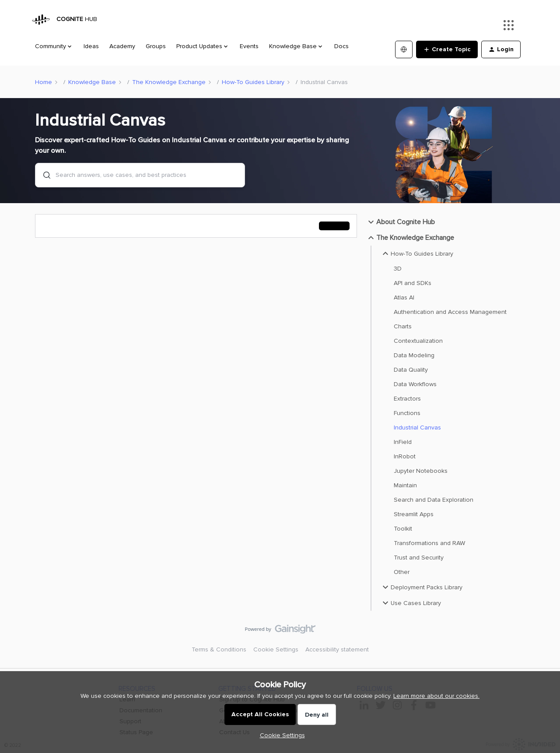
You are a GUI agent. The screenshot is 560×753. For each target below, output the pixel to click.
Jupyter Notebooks (421, 471)
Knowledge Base (92, 82)
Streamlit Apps (414, 514)
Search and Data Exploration (434, 500)
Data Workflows (415, 384)
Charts (403, 326)
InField (403, 442)
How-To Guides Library (253, 82)
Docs (341, 46)
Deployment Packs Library (421, 587)
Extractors (407, 399)
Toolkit (403, 529)
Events (249, 46)
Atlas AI (404, 297)
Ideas (91, 46)
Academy (122, 46)
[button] (447, 49)
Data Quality (411, 370)
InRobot (405, 456)
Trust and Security (419, 558)
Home (44, 82)
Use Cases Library (411, 603)
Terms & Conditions (219, 649)
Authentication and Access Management (450, 312)
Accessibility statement (337, 649)
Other (402, 572)
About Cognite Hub (400, 222)
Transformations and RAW (429, 543)
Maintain (405, 485)
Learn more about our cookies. (436, 696)
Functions (407, 413)
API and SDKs (413, 283)
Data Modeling (414, 355)
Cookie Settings (276, 649)
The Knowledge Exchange (169, 82)
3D (398, 269)
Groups (156, 46)
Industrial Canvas (417, 428)
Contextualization (418, 341)
